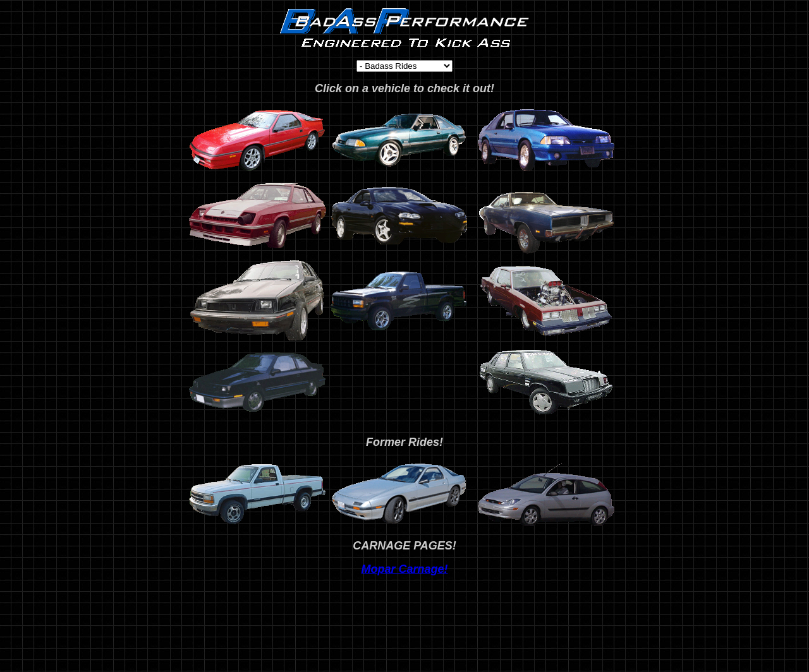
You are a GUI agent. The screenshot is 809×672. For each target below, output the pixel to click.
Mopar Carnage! (404, 569)
